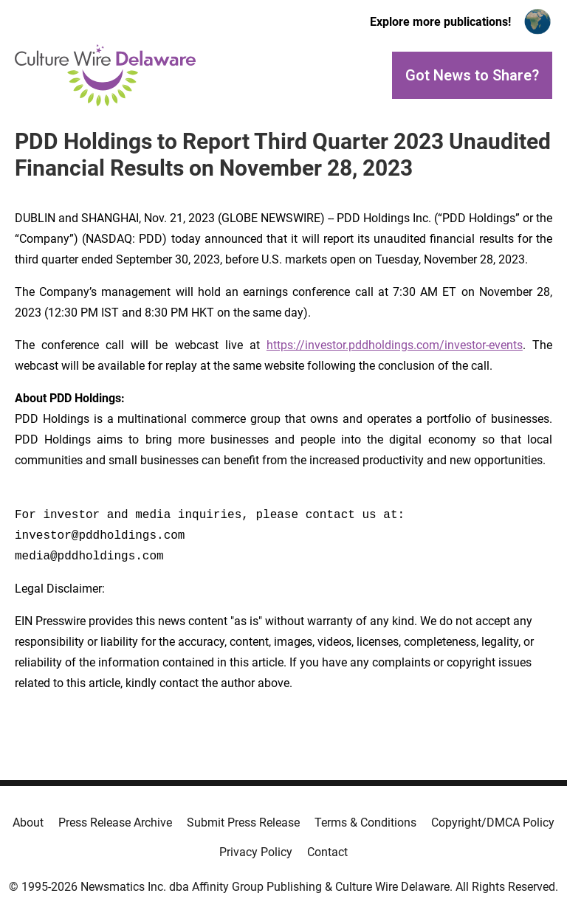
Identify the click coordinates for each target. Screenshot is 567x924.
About (28, 823)
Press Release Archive (115, 823)
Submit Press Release (243, 823)
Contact (327, 852)
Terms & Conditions (365, 823)
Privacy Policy (256, 852)
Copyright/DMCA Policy (493, 823)
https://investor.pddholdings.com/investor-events (395, 345)
